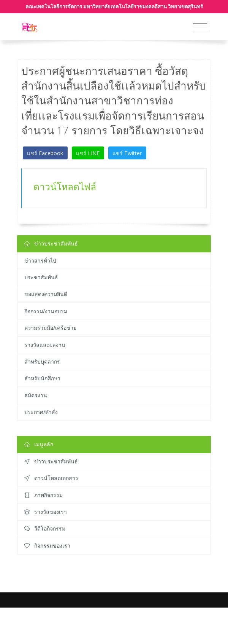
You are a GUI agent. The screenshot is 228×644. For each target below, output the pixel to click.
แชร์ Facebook (45, 153)
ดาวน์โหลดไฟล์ (65, 187)
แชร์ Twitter (127, 153)
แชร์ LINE (88, 153)
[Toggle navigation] (200, 27)
